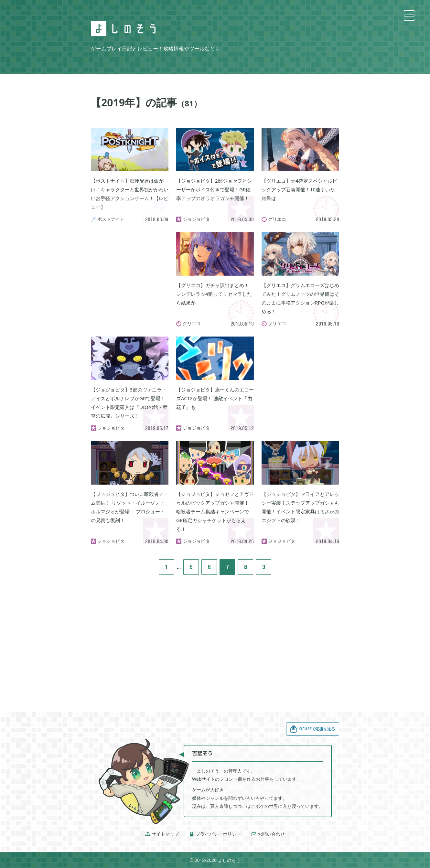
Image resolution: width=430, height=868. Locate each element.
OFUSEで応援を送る (312, 729)
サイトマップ (162, 834)
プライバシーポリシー (215, 834)
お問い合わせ (268, 834)
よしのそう (229, 860)
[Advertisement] (130, 264)
